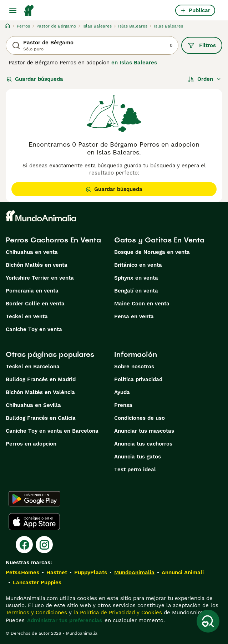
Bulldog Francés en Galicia (41, 418)
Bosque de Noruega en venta (152, 252)
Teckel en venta (27, 316)
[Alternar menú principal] (13, 10)
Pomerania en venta (32, 291)
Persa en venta (134, 316)
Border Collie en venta (35, 304)
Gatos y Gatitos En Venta (159, 240)
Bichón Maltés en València (40, 392)
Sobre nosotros (134, 367)
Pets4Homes (22, 572)
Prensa (123, 405)
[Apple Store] (34, 522)
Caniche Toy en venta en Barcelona (52, 431)
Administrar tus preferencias (65, 620)
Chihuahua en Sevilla (33, 405)
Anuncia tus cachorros (143, 444)
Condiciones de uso (140, 418)
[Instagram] (44, 545)
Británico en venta (138, 265)
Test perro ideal (135, 470)
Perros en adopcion (31, 444)
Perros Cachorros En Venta (53, 240)
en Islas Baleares (134, 63)
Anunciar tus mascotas (144, 431)
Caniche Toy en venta (34, 329)
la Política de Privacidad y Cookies (117, 613)
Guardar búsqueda (35, 79)
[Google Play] (34, 499)
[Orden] (204, 79)
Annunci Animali (183, 572)
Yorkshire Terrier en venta (40, 278)
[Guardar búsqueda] (208, 621)
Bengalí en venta (136, 291)
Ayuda (122, 392)
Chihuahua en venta (32, 252)
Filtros (202, 45)
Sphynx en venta (136, 278)
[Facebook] (24, 545)
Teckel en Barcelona (33, 367)
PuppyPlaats (91, 572)
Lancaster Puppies (37, 582)
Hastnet (57, 572)
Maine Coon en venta (142, 304)
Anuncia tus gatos (138, 457)
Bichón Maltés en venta (37, 265)
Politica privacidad (138, 379)
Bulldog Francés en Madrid (41, 379)
